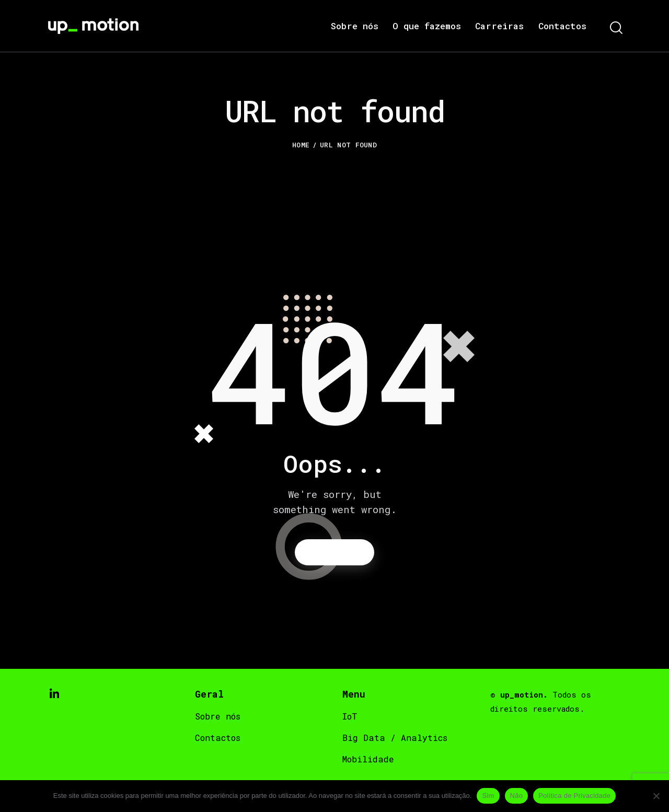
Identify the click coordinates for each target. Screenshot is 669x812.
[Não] (656, 796)
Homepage (335, 553)
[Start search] (615, 28)
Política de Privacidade (574, 796)
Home (301, 145)
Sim (488, 796)
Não (517, 796)
